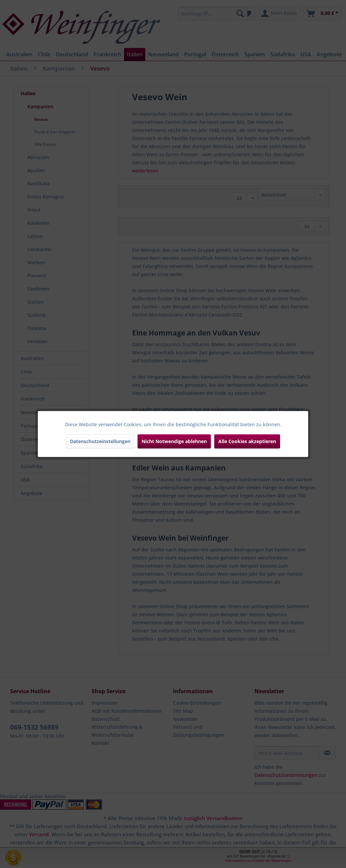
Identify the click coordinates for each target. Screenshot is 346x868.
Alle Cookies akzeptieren (247, 441)
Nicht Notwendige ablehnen (174, 441)
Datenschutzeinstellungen (100, 441)
